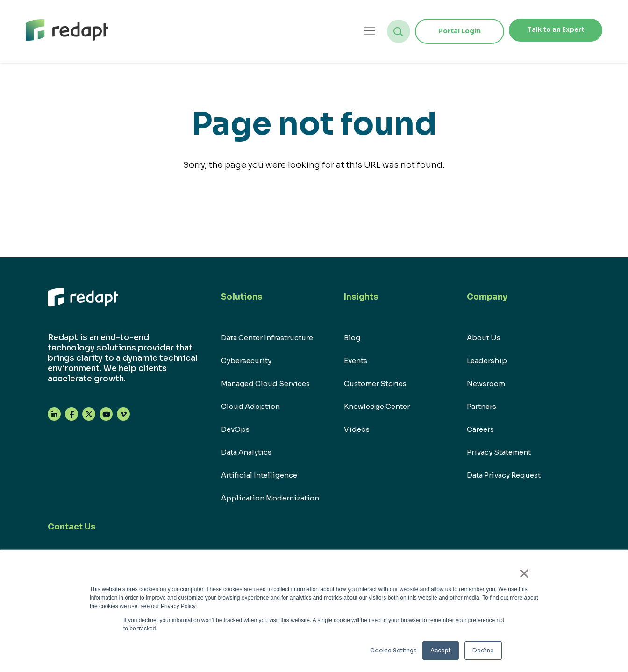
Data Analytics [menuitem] (246, 452)
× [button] (528, 576)
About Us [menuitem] (484, 338)
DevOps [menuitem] (235, 429)
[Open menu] (358, 31)
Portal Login (448, 31)
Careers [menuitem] (480, 429)
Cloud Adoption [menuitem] (250, 406)
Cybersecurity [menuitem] (246, 361)
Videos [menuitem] (357, 429)
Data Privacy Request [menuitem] (504, 475)
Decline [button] (483, 650)
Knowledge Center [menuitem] (377, 406)
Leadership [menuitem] (487, 361)
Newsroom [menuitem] (486, 383)
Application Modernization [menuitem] (270, 498)
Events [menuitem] (356, 361)
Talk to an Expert (550, 31)
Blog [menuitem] (352, 338)
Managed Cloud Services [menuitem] (265, 383)
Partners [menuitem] (482, 406)
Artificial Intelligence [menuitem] (259, 475)
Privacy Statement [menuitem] (499, 452)
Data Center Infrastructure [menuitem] (267, 338)
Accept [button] (441, 650)
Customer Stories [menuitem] (375, 383)
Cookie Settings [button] (393, 650)
